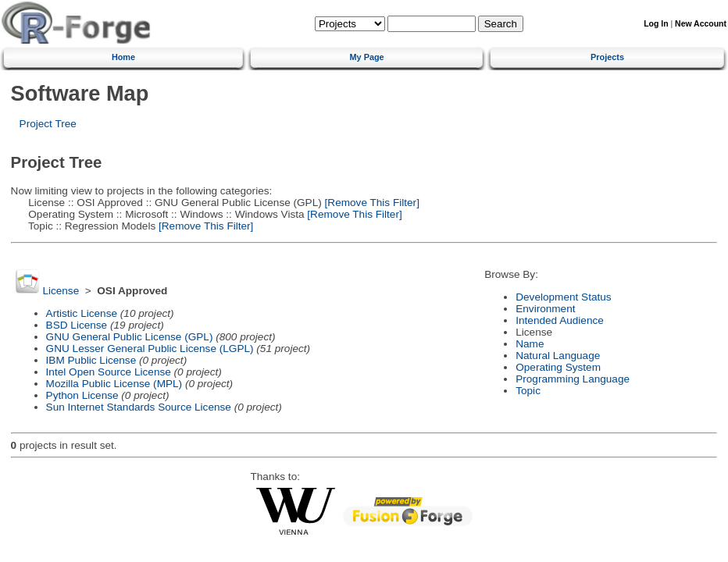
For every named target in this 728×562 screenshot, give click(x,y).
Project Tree (48, 124)
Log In (656, 24)
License (61, 291)
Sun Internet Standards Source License (139, 407)
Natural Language (558, 356)
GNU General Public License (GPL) (130, 337)
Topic (528, 391)
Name (530, 344)
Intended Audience (560, 320)
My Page (367, 57)
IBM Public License (91, 360)
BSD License (77, 325)
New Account (701, 24)
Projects (607, 57)
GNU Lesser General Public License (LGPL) (150, 349)
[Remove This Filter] (371, 203)
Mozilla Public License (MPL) (114, 384)
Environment (545, 309)
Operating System (558, 367)
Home (123, 57)
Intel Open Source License (109, 372)
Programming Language (573, 379)
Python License (82, 395)
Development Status (563, 297)
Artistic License (82, 313)
